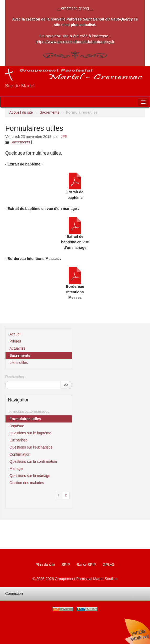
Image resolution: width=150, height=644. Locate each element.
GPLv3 (108, 565)
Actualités (17, 348)
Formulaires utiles (25, 419)
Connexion (14, 593)
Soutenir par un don (137, 631)
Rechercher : (16, 377)
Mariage (16, 469)
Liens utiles (19, 363)
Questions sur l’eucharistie (31, 447)
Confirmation (20, 454)
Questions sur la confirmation (33, 461)
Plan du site (45, 565)
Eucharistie (18, 440)
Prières (15, 341)
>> (66, 385)
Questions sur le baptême (30, 433)
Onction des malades (27, 483)
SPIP (66, 565)
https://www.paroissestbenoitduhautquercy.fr (75, 41)
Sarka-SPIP (86, 565)
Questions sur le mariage (30, 476)
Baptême (17, 426)
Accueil (15, 334)
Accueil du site (21, 112)
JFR (64, 137)
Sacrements (49, 112)
